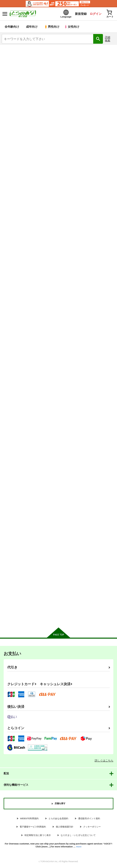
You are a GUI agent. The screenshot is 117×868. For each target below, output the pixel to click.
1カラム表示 (111, 260)
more (79, 848)
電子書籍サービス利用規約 (33, 828)
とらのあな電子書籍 (14, 49)
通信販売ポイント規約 (89, 819)
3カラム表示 (94, 260)
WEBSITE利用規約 (29, 819)
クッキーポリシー (92, 828)
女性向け (73, 28)
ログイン (93, 14)
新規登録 (76, 14)
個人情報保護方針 (65, 828)
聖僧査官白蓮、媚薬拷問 (97, 451)
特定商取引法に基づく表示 (38, 836)
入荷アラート (14, 204)
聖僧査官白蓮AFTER (95, 334)
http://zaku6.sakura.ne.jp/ (46, 165)
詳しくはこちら (104, 761)
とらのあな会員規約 (58, 819)
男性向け (52, 28)
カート (19, 382)
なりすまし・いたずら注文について (78, 836)
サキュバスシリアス (16, 566)
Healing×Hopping (54, 334)
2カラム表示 (103, 260)
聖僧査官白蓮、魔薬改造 (58, 450)
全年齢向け (12, 28)
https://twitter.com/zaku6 (35, 171)
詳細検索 (108, 40)
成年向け (32, 28)
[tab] (21, 248)
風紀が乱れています (16, 334)
